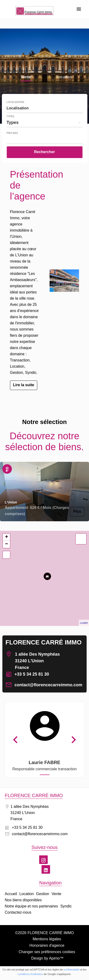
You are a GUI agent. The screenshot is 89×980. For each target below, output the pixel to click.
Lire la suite (24, 385)
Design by (47, 958)
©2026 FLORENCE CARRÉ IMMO (44, 933)
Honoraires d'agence (47, 945)
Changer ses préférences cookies (47, 952)
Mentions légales (47, 939)
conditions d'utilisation (30, 974)
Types (11, 117)
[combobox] (45, 108)
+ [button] (7, 537)
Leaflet (84, 623)
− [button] (7, 544)
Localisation (15, 102)
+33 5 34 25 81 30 (32, 674)
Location (64, 77)
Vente (26, 77)
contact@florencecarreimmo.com (48, 685)
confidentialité (72, 970)
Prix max (12, 133)
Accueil (34, 14)
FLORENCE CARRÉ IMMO (44, 642)
